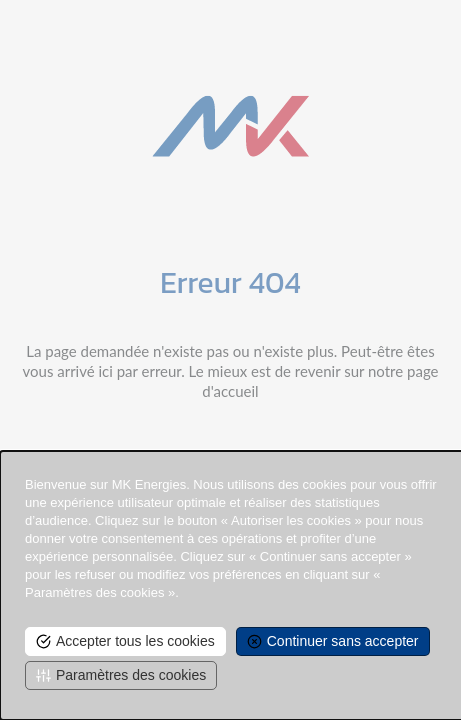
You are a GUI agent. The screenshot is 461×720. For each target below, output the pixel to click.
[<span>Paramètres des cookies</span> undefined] (121, 675)
